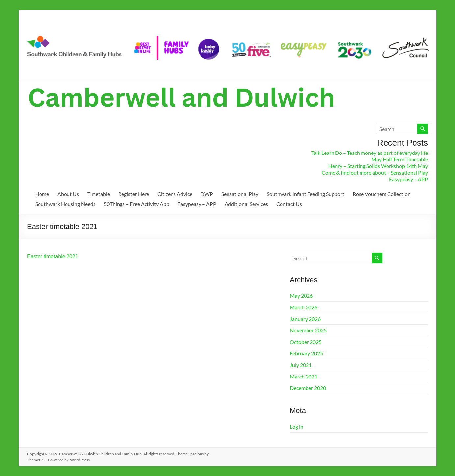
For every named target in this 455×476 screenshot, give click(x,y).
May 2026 (301, 296)
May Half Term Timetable (400, 159)
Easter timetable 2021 (53, 256)
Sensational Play (240, 194)
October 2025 (306, 342)
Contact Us (289, 204)
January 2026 (305, 319)
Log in (296, 426)
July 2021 (301, 365)
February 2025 (306, 353)
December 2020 (308, 388)
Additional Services (246, 204)
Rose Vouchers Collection (382, 194)
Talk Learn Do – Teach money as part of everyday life (370, 153)
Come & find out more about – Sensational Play (375, 172)
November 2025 (308, 330)
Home (42, 194)
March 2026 (304, 307)
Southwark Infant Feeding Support (306, 194)
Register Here (134, 194)
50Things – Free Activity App (136, 204)
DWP (207, 194)
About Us (68, 194)
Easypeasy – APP (409, 179)
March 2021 (304, 376)
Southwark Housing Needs (65, 204)
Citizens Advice (175, 194)
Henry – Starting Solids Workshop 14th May (378, 166)
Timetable (99, 194)
